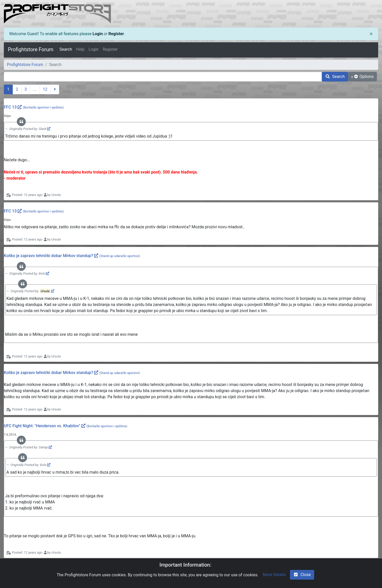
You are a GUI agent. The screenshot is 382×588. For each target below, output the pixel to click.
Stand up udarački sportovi (120, 256)
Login (98, 34)
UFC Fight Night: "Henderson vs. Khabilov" (42, 426)
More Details (274, 575)
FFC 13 (10, 107)
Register (116, 34)
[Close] (371, 34)
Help (80, 49)
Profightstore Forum (31, 49)
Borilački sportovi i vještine (43, 107)
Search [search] (335, 77)
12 (45, 89)
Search (66, 49)
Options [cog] (364, 77)
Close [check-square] (302, 575)
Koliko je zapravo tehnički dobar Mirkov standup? (48, 256)
